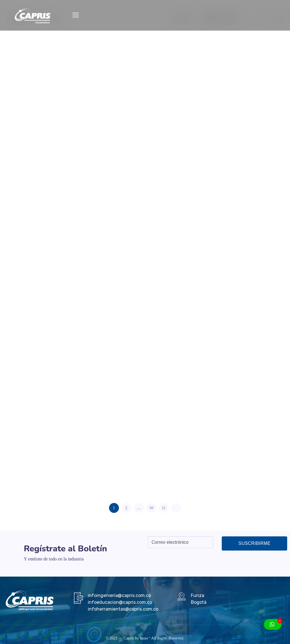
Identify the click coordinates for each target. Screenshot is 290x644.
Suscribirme (254, 543)
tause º (145, 638)
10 (151, 508)
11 (164, 508)
